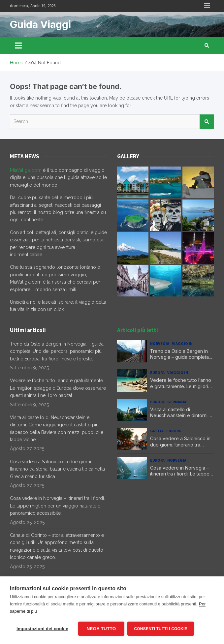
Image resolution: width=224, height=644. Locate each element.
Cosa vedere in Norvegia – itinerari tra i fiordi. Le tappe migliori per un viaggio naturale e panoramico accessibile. (57, 506)
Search (207, 122)
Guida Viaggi (40, 24)
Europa (157, 372)
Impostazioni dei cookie (42, 629)
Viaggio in (182, 343)
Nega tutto (101, 629)
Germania (177, 402)
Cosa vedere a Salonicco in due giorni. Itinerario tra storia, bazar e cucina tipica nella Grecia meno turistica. (57, 469)
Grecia (157, 431)
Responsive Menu (207, 6)
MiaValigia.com (26, 170)
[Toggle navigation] (18, 46)
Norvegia (160, 343)
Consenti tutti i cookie (161, 629)
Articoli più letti (138, 330)
